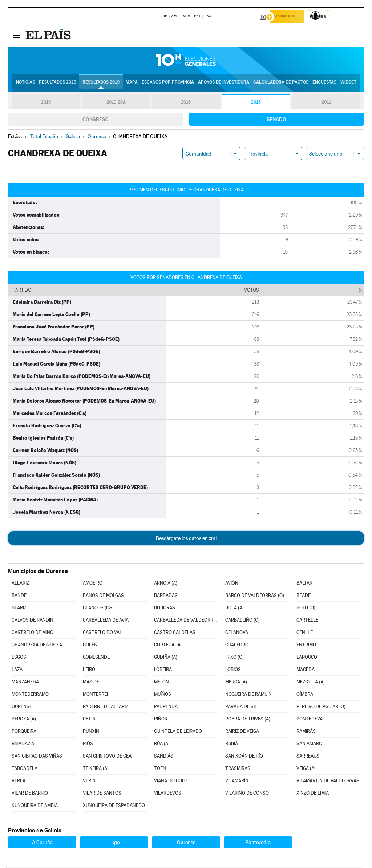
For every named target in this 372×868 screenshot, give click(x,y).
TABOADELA (25, 769)
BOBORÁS (165, 609)
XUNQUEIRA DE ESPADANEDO (114, 806)
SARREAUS (308, 757)
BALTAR (304, 584)
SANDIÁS (164, 757)
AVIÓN (232, 584)
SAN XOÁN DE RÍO (244, 757)
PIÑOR (161, 720)
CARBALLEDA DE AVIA (106, 621)
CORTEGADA (167, 646)
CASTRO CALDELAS (175, 633)
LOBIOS (233, 671)
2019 (46, 103)
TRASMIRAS (238, 769)
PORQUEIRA (24, 732)
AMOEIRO (93, 584)
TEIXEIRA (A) (96, 769)
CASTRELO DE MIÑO (33, 633)
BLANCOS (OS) (98, 609)
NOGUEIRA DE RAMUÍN (248, 695)
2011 (326, 103)
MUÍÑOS (163, 695)
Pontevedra (258, 843)
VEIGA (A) (306, 769)
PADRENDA (166, 708)
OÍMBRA (305, 695)
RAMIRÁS (306, 732)
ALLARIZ (20, 584)
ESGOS (19, 658)
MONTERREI (95, 695)
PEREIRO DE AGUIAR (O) (321, 708)
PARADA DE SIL (241, 708)
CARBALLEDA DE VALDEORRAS (186, 621)
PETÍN (89, 720)
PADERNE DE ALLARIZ (106, 708)
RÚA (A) (162, 745)
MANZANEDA (25, 683)
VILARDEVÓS (168, 794)
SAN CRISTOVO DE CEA (107, 757)
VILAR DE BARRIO (30, 794)
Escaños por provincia (168, 84)
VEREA (19, 782)
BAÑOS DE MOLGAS (103, 596)
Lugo (114, 843)
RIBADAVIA (23, 745)
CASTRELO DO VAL (102, 633)
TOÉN (160, 769)
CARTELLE (307, 621)
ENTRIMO (306, 646)
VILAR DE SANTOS (102, 794)
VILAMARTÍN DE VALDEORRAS (328, 782)
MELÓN (161, 683)
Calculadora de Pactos (281, 84)
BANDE (19, 596)
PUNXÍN (91, 732)
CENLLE (305, 633)
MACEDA (306, 671)
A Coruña (42, 843)
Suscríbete (290, 17)
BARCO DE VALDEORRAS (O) (255, 596)
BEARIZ (19, 609)
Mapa (132, 84)
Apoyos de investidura (224, 84)
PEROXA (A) (24, 720)
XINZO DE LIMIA (313, 794)
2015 (256, 103)
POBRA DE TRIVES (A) (248, 720)
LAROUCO (307, 658)
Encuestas (324, 84)
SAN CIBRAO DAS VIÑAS (37, 757)
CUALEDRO (237, 646)
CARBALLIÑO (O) (242, 621)
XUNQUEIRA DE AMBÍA (35, 806)
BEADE (304, 596)
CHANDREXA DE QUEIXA (37, 646)
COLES (90, 646)
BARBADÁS (166, 596)
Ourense (186, 843)
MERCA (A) (236, 683)
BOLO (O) (306, 609)
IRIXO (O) (234, 658)
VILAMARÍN (237, 782)
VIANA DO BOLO (171, 782)
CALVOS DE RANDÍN (33, 621)
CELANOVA (237, 633)
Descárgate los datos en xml (186, 539)
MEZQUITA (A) (311, 683)
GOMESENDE (96, 658)
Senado (276, 120)
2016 (186, 103)
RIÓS (88, 745)
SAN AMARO (309, 745)
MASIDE (91, 683)
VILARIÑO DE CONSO (247, 794)
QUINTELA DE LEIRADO (178, 732)
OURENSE (22, 708)
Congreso (96, 120)
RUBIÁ (232, 745)
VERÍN (89, 782)
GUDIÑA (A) (166, 658)
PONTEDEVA (310, 720)
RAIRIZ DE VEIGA (242, 732)
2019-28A (116, 103)
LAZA (17, 671)
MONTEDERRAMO (30, 695)
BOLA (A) (234, 609)
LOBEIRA (163, 671)
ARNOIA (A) (166, 584)
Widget (348, 84)
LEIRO (89, 671)
